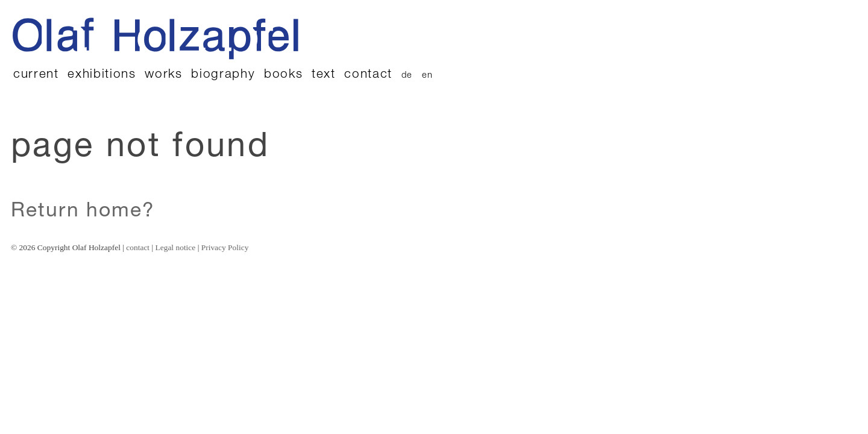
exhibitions (102, 75)
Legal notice (176, 247)
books (283, 75)
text (324, 75)
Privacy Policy (225, 247)
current (36, 75)
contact (368, 75)
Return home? (83, 212)
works (163, 75)
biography (223, 75)
